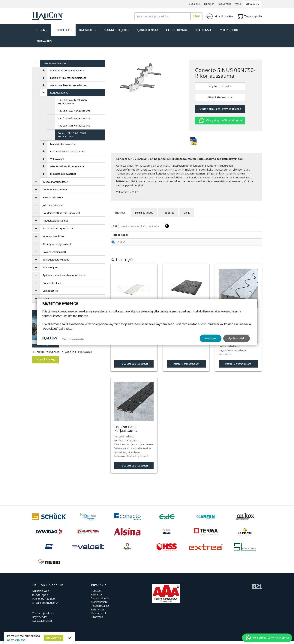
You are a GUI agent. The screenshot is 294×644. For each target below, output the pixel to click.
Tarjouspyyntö (249, 16)
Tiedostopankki (177, 30)
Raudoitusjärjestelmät (55, 221)
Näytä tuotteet (220, 86)
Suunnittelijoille (117, 30)
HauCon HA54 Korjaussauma (74, 118)
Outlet (46, 299)
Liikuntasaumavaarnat (63, 174)
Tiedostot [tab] (168, 213)
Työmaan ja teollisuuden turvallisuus (64, 275)
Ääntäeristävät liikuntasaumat (67, 166)
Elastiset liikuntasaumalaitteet (67, 151)
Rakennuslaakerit (53, 197)
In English (209, 4)
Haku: (141, 226)
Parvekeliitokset (52, 283)
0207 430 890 (46, 601)
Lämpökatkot (50, 291)
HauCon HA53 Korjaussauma (74, 111)
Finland (252, 4)
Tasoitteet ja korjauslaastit (58, 228)
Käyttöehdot (40, 620)
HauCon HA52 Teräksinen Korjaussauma (72, 102)
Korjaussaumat (59, 93)
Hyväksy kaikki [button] (237, 338)
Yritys (238, 4)
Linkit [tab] (187, 213)
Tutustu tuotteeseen (134, 366)
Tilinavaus (44, 41)
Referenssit (204, 30)
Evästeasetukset (42, 623)
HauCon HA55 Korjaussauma (74, 126)
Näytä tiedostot (220, 97)
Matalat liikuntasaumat (63, 144)
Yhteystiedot (230, 30)
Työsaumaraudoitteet (55, 182)
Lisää (253, 243)
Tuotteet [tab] (120, 213)
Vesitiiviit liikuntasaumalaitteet (67, 70)
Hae (197, 16)
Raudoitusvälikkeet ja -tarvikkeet (61, 213)
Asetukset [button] (211, 338)
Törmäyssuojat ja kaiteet (57, 244)
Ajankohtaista (147, 30)
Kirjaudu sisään (220, 16)
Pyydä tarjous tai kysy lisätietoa (220, 109)
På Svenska (224, 4)
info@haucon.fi (49, 605)
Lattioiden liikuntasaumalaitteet (68, 78)
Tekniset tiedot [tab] (144, 213)
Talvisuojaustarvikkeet (56, 260)
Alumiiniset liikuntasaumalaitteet (69, 85)
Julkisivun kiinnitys (53, 205)
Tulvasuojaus (50, 267)
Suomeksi (195, 4)
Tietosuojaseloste (43, 616)
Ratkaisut (88, 30)
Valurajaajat (57, 159)
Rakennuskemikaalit (54, 252)
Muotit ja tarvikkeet (54, 236)
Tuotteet (63, 30)
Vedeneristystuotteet (55, 189)
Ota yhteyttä (54, 638)
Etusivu (42, 30)
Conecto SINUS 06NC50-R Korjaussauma (72, 135)
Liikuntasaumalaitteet (55, 63)
